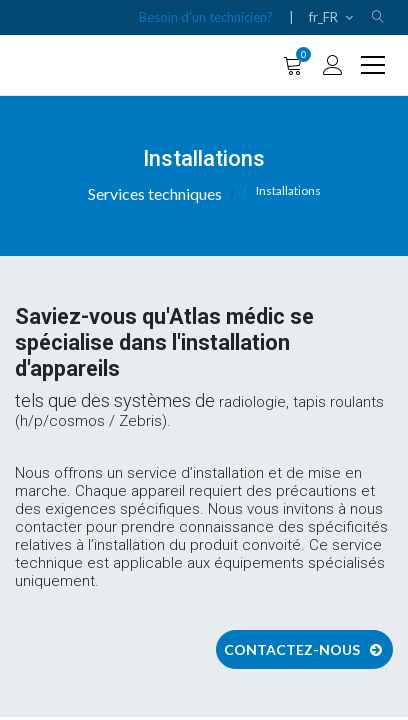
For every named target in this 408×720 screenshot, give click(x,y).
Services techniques (155, 193)
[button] (378, 17)
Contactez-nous (304, 649)
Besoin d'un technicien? (206, 17)
